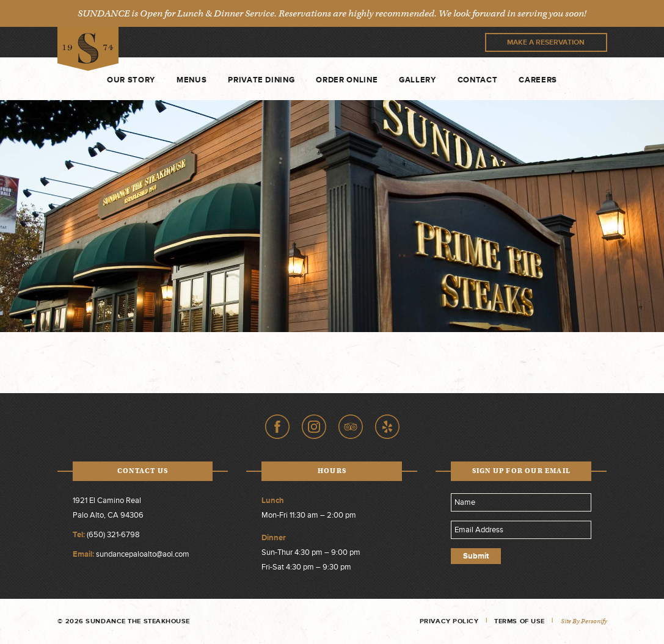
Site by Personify (584, 621)
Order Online (347, 80)
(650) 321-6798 (113, 535)
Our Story (131, 80)
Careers (538, 80)
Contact (478, 80)
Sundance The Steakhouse (88, 49)
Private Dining (261, 80)
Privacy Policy (449, 621)
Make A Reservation (546, 42)
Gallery (418, 80)
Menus (192, 80)
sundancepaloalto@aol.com (143, 554)
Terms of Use (520, 621)
